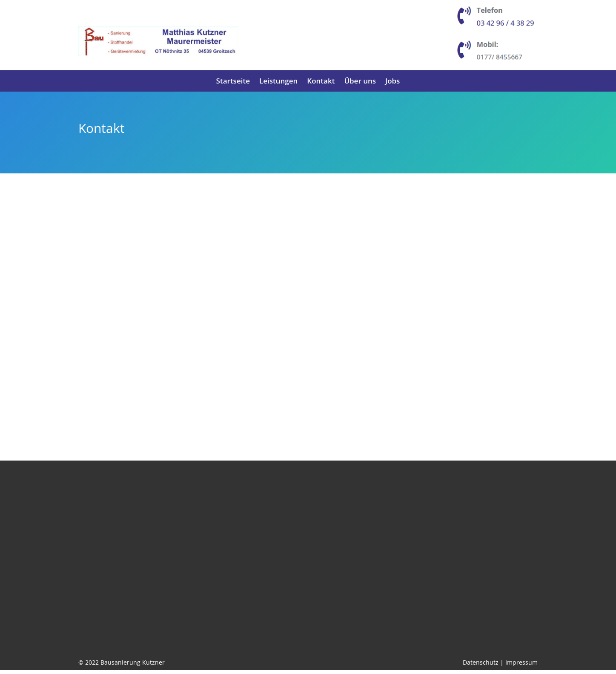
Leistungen (278, 82)
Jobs (393, 82)
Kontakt (321, 82)
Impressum (521, 667)
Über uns (360, 82)
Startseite (233, 82)
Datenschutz (481, 667)
